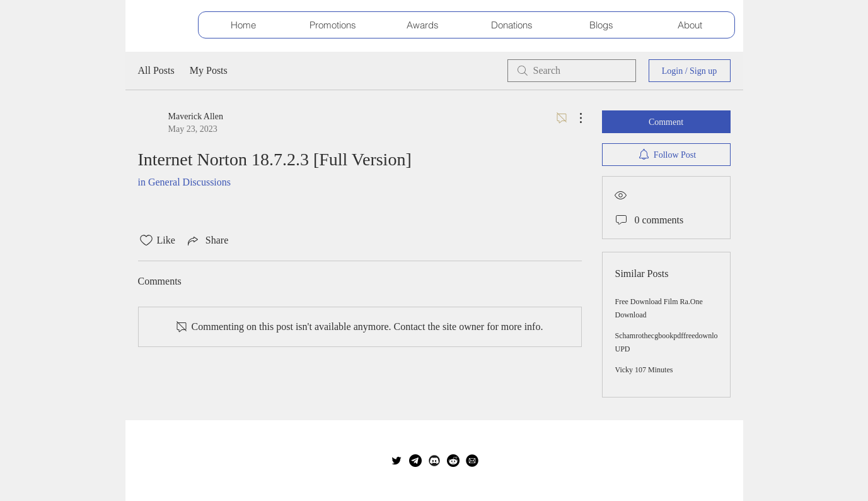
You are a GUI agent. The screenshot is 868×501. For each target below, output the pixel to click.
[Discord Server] (434, 461)
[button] (333, 25)
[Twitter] (396, 461)
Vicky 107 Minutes (644, 370)
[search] (572, 71)
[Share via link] (207, 240)
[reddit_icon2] (453, 461)
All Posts (156, 70)
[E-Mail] (472, 461)
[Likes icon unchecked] (146, 240)
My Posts (209, 70)
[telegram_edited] (415, 461)
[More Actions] (574, 118)
